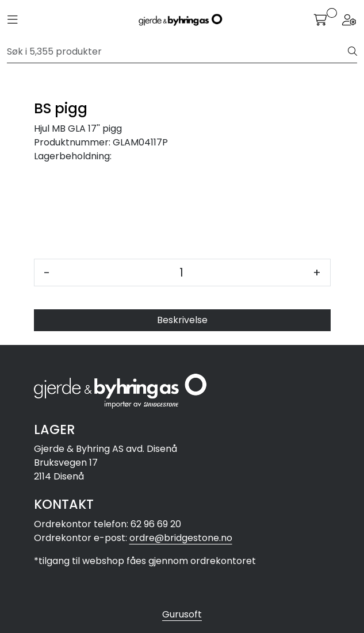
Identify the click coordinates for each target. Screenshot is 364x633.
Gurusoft (182, 614)
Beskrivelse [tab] (182, 320)
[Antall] (181, 273)
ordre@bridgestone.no (181, 538)
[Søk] (178, 52)
